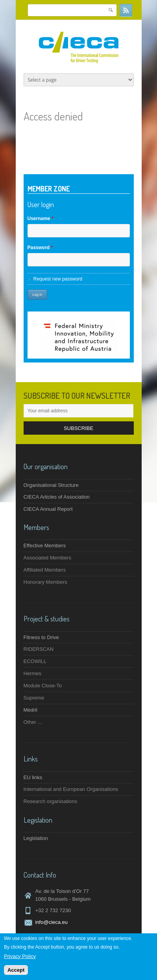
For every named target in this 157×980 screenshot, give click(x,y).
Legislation (36, 838)
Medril (30, 710)
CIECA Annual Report (48, 509)
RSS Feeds (126, 10)
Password (40, 248)
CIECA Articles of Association (57, 497)
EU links (33, 777)
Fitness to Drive (41, 637)
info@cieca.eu (52, 922)
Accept (16, 970)
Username (41, 219)
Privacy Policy (20, 956)
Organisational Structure (51, 485)
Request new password (58, 279)
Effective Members (45, 546)
